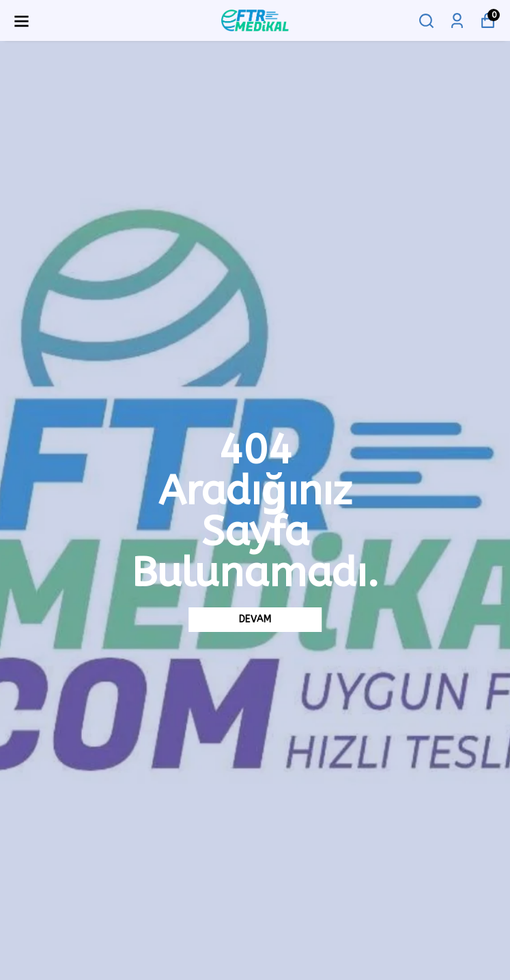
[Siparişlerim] (457, 21)
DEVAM (255, 619)
